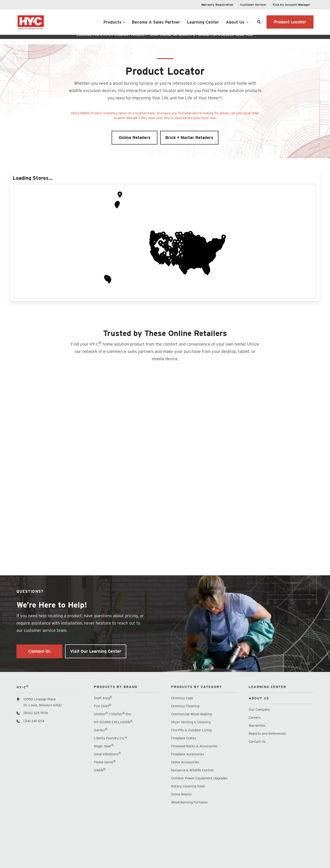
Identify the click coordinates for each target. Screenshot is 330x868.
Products (112, 22)
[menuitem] (217, 5)
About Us (235, 22)
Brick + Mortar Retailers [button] (189, 142)
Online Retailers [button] (135, 142)
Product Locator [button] (290, 22)
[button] (181, 257)
